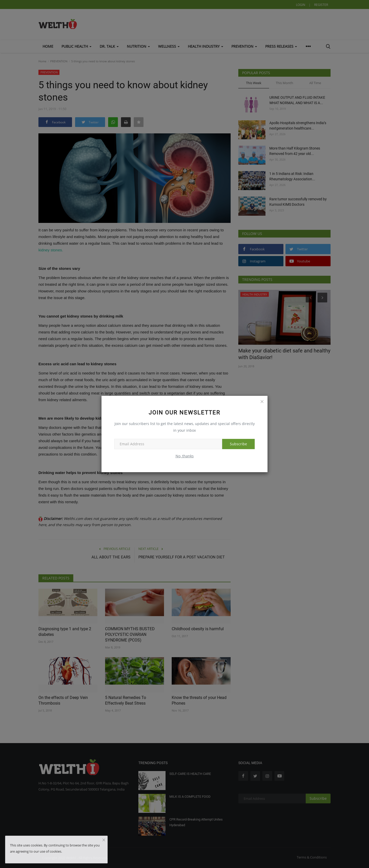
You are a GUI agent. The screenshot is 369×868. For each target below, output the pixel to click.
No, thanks (185, 456)
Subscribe (238, 444)
